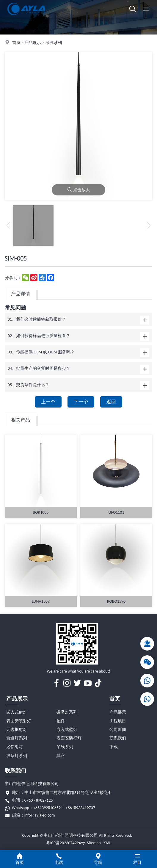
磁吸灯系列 (67, 712)
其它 (61, 756)
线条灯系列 (17, 756)
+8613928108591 (48, 808)
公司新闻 (118, 730)
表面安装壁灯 (69, 738)
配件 (61, 721)
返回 (111, 402)
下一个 (81, 402)
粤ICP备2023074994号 (66, 843)
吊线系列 (54, 43)
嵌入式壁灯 (67, 730)
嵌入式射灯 (17, 712)
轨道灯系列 (17, 738)
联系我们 (118, 738)
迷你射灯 (15, 747)
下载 (114, 747)
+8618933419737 (80, 808)
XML (107, 843)
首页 (16, 43)
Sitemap (94, 843)
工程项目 (118, 721)
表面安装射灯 (19, 721)
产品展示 (33, 43)
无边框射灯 (17, 730)
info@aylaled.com (40, 815)
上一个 (48, 402)
